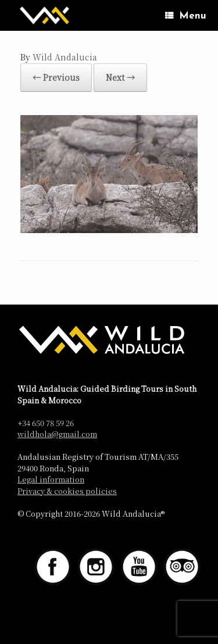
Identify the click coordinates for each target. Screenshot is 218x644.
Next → (120, 77)
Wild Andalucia (65, 57)
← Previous (56, 77)
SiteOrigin (100, 621)
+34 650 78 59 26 (46, 423)
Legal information (51, 479)
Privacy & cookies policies (67, 491)
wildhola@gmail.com (57, 434)
